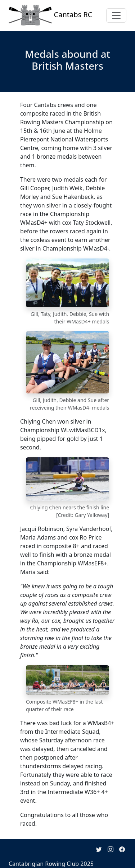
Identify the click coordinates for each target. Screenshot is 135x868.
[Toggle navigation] (116, 15)
